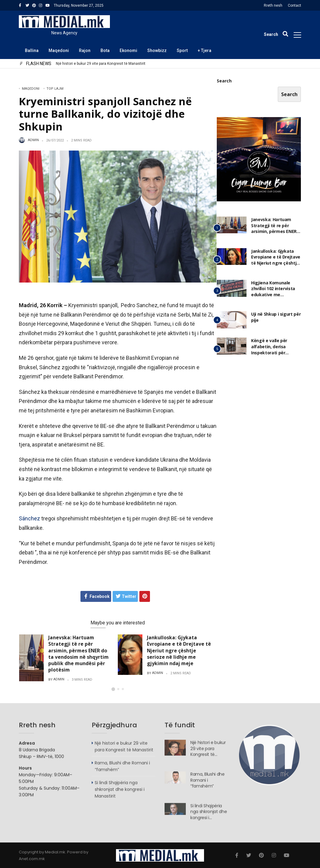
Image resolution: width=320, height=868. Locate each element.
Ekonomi (128, 50)
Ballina (32, 50)
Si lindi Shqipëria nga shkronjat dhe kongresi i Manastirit (120, 792)
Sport (182, 50)
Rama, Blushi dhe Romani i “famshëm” (208, 783)
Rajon (85, 50)
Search (224, 81)
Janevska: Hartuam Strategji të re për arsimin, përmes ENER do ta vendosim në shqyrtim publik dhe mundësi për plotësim (78, 654)
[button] (113, 689)
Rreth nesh (273, 5)
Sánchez (29, 518)
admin (33, 140)
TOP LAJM (55, 89)
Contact (294, 5)
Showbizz (157, 50)
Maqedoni (59, 50)
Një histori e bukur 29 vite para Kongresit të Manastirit (101, 64)
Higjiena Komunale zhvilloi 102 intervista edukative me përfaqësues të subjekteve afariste (273, 295)
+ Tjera (204, 50)
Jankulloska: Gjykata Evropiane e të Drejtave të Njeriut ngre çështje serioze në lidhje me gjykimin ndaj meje (179, 650)
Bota (105, 50)
